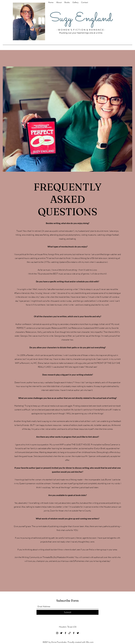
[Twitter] (61, 633)
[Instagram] (57, 633)
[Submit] (67, 612)
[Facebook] (65, 633)
